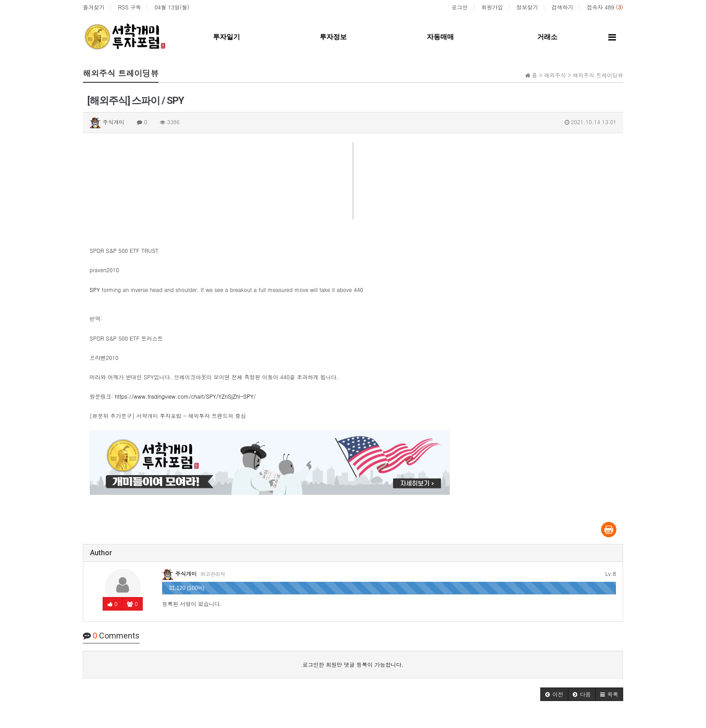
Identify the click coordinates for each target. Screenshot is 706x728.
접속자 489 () (605, 7)
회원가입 (492, 7)
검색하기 (562, 7)
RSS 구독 (129, 7)
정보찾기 (527, 7)
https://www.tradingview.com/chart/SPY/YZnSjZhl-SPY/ (185, 396)
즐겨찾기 (94, 7)
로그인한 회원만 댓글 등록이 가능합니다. (353, 664)
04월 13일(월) (172, 7)
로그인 (460, 7)
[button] (554, 694)
